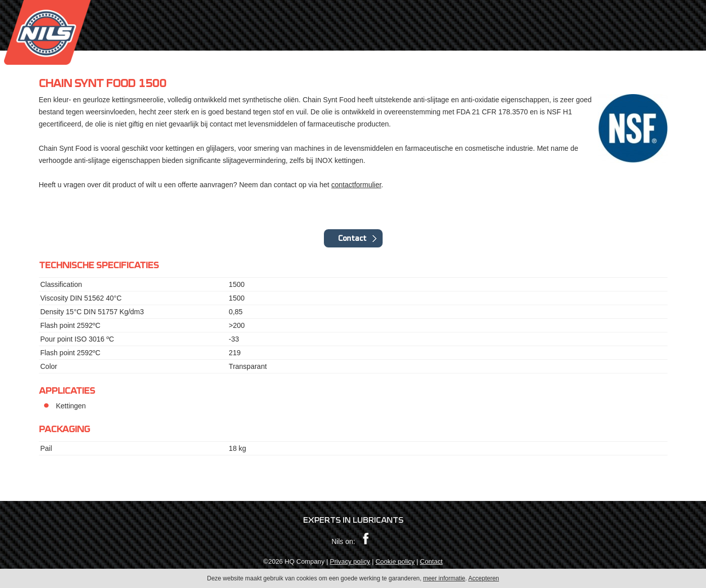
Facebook (366, 539)
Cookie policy (395, 561)
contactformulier (357, 185)
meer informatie (444, 580)
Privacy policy (350, 561)
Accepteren (484, 580)
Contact (352, 238)
